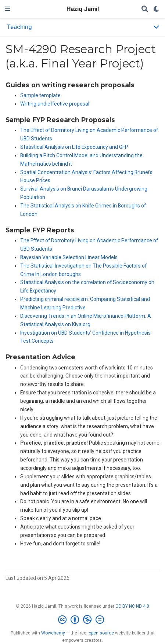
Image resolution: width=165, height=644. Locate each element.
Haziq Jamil (83, 9)
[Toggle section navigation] (82, 27)
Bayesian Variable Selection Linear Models (69, 257)
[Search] (145, 9)
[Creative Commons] (82, 620)
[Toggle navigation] (8, 9)
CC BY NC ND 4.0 (132, 606)
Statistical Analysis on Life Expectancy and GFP (74, 147)
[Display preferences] (157, 9)
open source (101, 633)
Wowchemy (53, 633)
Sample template (40, 95)
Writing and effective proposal (55, 104)
